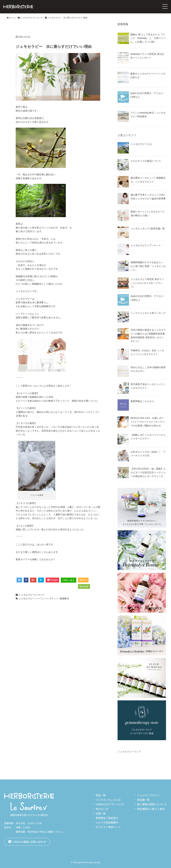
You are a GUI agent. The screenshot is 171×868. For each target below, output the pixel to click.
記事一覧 (101, 813)
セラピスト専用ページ (108, 827)
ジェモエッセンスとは (108, 800)
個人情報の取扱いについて (152, 804)
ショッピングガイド (148, 795)
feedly (84, 586)
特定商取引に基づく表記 (151, 809)
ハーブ (40, 599)
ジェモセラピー (27, 599)
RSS (83, 580)
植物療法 (64, 599)
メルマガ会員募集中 (107, 822)
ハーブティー (51, 599)
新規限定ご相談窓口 (107, 818)
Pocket (52, 580)
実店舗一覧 (143, 800)
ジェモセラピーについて (31, 595)
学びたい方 (102, 809)
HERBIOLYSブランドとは (110, 804)
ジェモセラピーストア (129, 752)
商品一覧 (101, 795)
